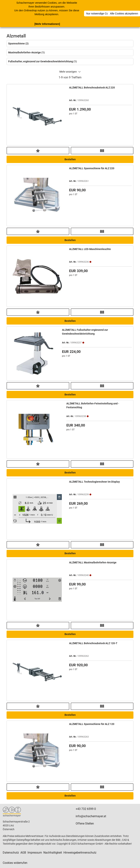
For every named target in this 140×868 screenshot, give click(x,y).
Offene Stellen (85, 824)
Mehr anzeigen (70, 72)
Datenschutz (11, 853)
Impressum (35, 853)
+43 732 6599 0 (86, 809)
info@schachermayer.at (91, 816)
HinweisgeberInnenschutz (80, 853)
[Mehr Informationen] (47, 24)
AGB (23, 853)
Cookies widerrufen (15, 863)
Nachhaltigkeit (53, 853)
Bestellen (70, 159)
